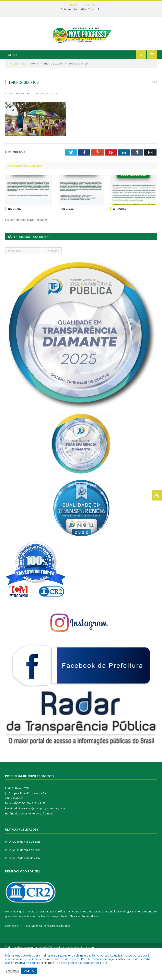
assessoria (100, 931)
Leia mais (48, 963)
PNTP (22, 945)
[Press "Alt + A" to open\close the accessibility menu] (157, 495)
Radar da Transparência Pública (50, 945)
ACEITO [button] (29, 971)
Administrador (20, 113)
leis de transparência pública (59, 936)
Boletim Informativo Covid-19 (80, 9)
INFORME (14, 228)
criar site (30, 931)
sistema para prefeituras (55, 931)
